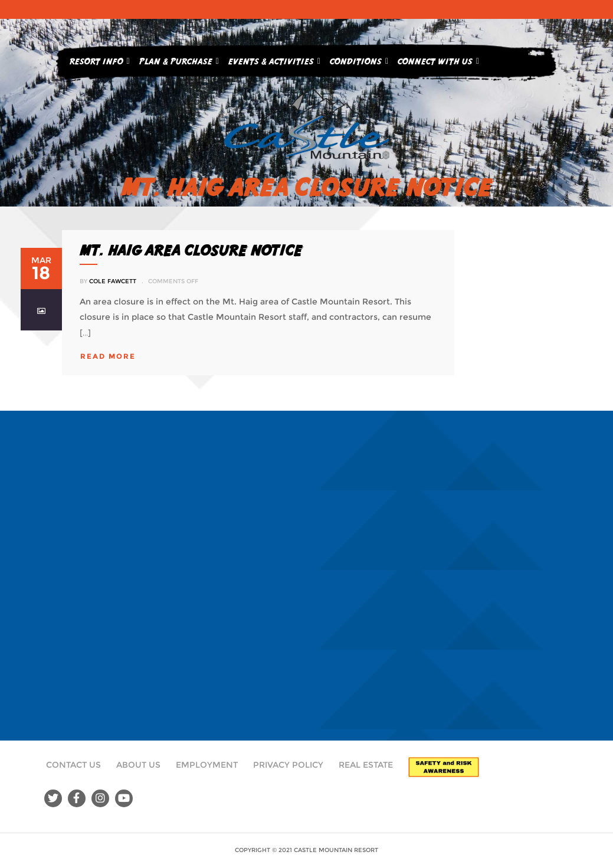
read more (108, 356)
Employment (207, 765)
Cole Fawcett (113, 281)
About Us (138, 765)
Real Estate (366, 765)
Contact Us (73, 765)
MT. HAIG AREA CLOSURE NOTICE (191, 250)
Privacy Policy (288, 765)
